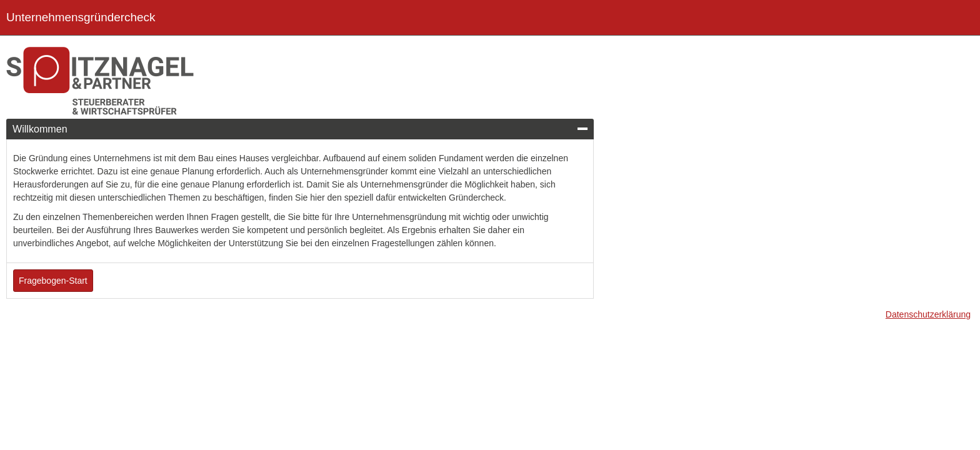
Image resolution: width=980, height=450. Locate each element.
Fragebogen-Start (53, 281)
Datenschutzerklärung (928, 314)
